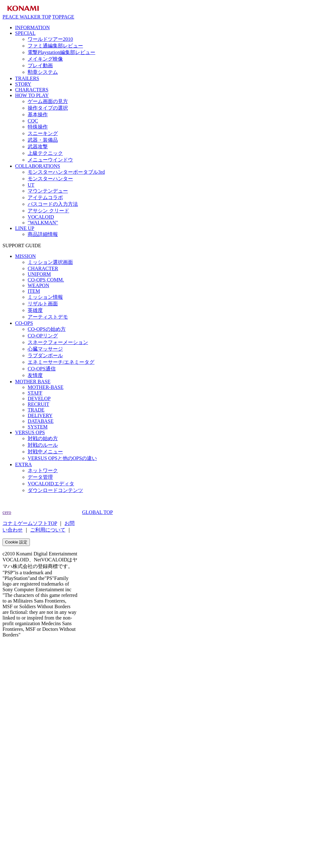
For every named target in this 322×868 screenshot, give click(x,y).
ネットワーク (43, 470)
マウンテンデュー (48, 191)
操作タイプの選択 (48, 108)
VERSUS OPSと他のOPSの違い (62, 458)
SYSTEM (38, 427)
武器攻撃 (38, 147)
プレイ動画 (40, 66)
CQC (33, 121)
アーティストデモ (48, 317)
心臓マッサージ (45, 349)
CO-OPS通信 (42, 369)
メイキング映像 (45, 59)
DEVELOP (39, 399)
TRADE (36, 410)
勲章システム (43, 72)
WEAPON (38, 285)
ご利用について (48, 530)
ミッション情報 (45, 297)
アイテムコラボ (45, 197)
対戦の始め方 (43, 438)
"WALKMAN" (43, 223)
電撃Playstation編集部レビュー (61, 52)
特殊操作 (38, 127)
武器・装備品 (43, 140)
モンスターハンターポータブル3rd (66, 172)
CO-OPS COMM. (46, 280)
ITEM (34, 291)
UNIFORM (39, 274)
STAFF (35, 393)
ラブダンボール (45, 355)
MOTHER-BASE (46, 387)
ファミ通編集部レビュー (55, 46)
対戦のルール (43, 445)
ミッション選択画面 (50, 262)
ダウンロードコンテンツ (55, 490)
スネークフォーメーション (58, 342)
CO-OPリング (43, 336)
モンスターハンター (50, 179)
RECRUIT (38, 404)
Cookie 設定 (16, 542)
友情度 (35, 375)
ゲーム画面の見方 (48, 101)
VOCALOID (41, 217)
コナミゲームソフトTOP (30, 523)
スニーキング (43, 133)
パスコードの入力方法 (53, 204)
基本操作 (38, 115)
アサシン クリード (48, 211)
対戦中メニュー (45, 452)
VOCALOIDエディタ (51, 484)
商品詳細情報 (43, 234)
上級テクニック (45, 153)
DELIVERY (40, 415)
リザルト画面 (43, 304)
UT (31, 185)
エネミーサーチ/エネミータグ (61, 362)
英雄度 (35, 310)
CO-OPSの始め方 (47, 329)
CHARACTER (43, 268)
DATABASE (41, 421)
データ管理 (40, 477)
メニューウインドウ (50, 160)
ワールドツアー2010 (50, 39)
